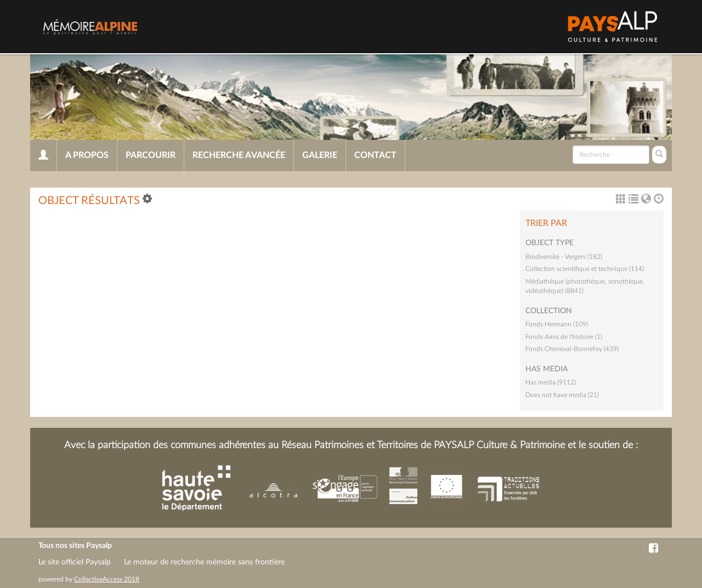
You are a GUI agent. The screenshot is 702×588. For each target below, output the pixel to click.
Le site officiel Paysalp (75, 562)
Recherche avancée (239, 155)
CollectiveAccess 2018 (107, 579)
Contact (375, 155)
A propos (87, 155)
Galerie (320, 155)
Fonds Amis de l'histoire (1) (564, 337)
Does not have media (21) (562, 395)
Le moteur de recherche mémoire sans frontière (204, 562)
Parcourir (151, 155)
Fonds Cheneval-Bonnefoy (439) (572, 349)
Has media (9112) (551, 382)
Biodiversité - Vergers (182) (564, 257)
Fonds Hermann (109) (557, 324)
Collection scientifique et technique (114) (585, 269)
